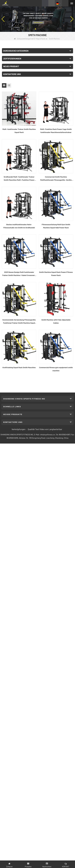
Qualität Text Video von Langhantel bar (45, 429)
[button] (35, 29)
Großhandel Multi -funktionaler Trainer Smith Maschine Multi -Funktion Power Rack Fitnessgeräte (19, 179)
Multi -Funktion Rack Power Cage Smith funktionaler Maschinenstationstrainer (56, 131)
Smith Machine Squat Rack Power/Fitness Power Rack (56, 274)
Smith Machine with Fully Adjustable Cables (56, 321)
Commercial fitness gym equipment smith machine (56, 369)
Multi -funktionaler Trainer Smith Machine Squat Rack (19, 131)
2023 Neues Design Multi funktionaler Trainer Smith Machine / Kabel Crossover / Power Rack (19, 274)
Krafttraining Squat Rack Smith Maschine (19, 367)
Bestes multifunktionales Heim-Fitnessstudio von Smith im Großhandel (19, 226)
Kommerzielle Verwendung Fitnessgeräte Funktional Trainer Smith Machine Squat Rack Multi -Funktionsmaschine (19, 322)
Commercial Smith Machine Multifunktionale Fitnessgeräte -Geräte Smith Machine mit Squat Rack (56, 179)
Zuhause (19, 39)
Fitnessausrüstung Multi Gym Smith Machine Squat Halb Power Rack (56, 226)
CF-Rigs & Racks (40, 39)
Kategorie (28, 39)
